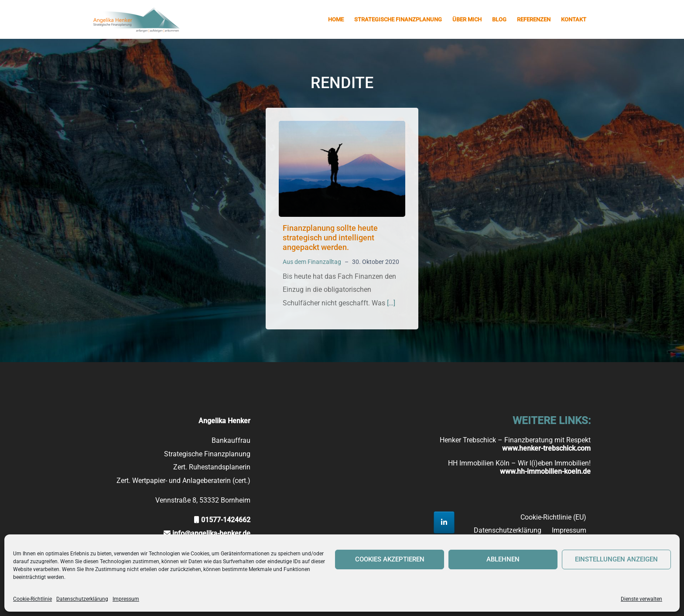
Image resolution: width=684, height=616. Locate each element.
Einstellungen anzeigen (616, 559)
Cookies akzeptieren (390, 559)
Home (336, 19)
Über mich (467, 19)
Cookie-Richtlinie (32, 599)
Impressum (126, 599)
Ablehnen (503, 559)
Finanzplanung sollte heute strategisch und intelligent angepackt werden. (330, 237)
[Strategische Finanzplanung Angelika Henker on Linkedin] (444, 522)
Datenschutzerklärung (82, 599)
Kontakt (574, 19)
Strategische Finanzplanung (398, 19)
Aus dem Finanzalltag (312, 262)
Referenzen (534, 19)
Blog (499, 19)
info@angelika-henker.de (211, 533)
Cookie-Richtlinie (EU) (553, 517)
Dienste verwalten (641, 599)
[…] (391, 303)
